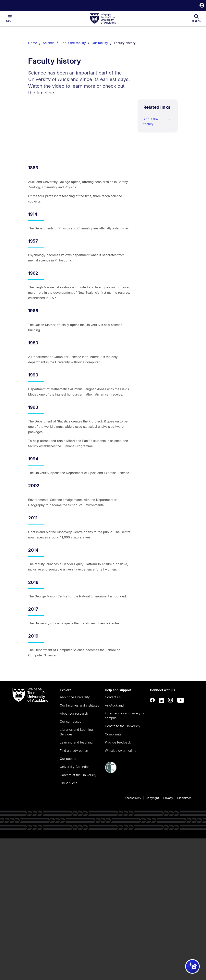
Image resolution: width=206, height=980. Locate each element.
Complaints (113, 734)
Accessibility (133, 798)
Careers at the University (78, 775)
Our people (68, 759)
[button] (202, 6)
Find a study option (74, 751)
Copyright (152, 798)
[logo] (103, 19)
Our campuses (70, 721)
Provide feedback (118, 742)
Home (33, 43)
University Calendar (74, 767)
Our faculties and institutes (79, 705)
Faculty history (125, 43)
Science (49, 43)
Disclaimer (184, 798)
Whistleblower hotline (121, 751)
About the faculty (73, 43)
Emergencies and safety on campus (125, 716)
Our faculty (100, 43)
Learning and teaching (76, 742)
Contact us (113, 697)
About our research (74, 713)
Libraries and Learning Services (76, 732)
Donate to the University (123, 726)
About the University (75, 697)
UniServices (69, 783)
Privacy (168, 798)
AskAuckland (114, 705)
